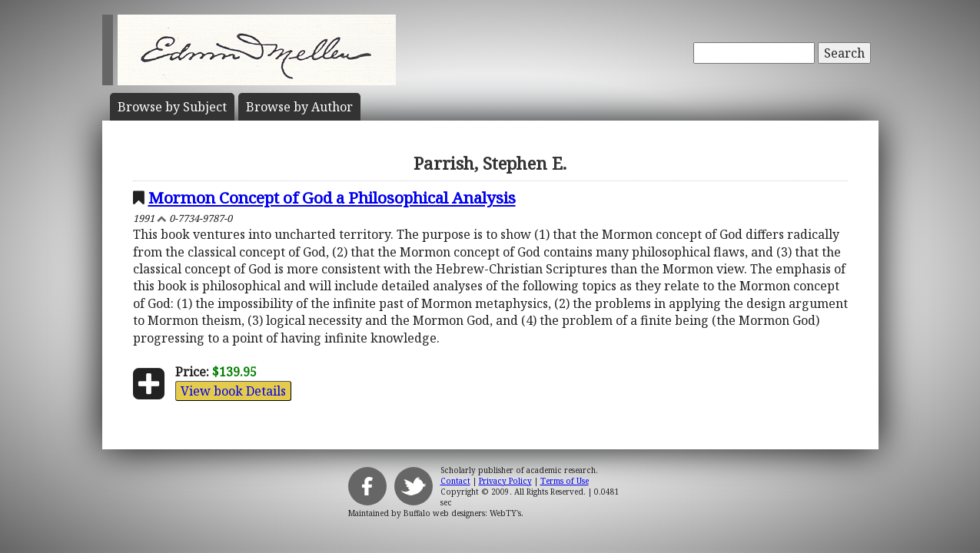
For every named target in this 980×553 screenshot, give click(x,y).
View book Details (233, 391)
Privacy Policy (505, 481)
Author (299, 107)
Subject (172, 107)
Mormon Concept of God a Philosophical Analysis (332, 197)
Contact (455, 481)
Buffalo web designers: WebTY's (462, 513)
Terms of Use (565, 481)
